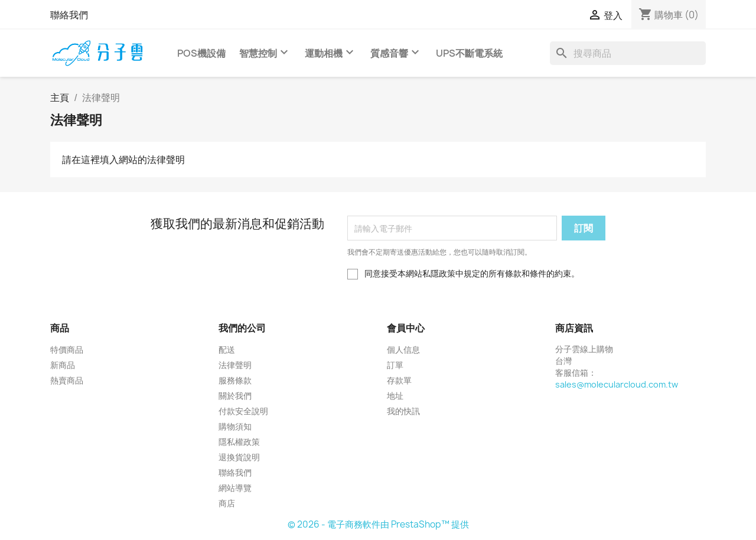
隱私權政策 (239, 442)
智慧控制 (265, 48)
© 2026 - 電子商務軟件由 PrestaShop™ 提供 (378, 524)
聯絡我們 (69, 15)
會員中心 (406, 328)
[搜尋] (628, 53)
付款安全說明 (243, 411)
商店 (227, 503)
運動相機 (331, 48)
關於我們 (235, 396)
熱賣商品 (67, 380)
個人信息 (403, 349)
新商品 (63, 365)
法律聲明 (235, 365)
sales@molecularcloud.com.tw (617, 384)
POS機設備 (201, 53)
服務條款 (235, 380)
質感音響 (396, 48)
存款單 (399, 380)
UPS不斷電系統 (469, 53)
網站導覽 (235, 488)
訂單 (395, 365)
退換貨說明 (239, 457)
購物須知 (235, 426)
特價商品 (67, 349)
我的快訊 (403, 411)
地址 (395, 396)
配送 (227, 349)
